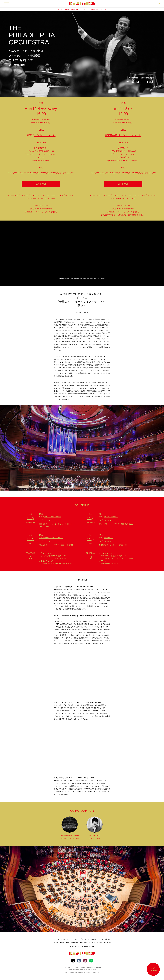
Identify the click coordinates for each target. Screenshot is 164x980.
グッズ (101, 939)
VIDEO (86, 9)
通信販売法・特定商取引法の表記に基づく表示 (96, 943)
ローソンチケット (52, 195)
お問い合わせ (74, 943)
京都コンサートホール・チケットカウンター (56, 524)
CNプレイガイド (67, 195)
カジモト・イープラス (111, 524)
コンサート (65, 939)
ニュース (56, 939)
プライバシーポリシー (60, 943)
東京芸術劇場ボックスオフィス (123, 198)
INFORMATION (76, 9)
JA (155, 4)
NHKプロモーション (107, 545)
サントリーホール (45, 135)
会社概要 (108, 939)
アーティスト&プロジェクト (80, 939)
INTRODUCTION (63, 9)
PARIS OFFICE (75, 947)
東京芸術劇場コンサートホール (123, 135)
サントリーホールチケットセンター (41, 198)
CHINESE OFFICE (88, 947)
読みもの (94, 939)
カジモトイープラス (15, 195)
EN (159, 4)
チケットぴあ (39, 195)
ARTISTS (104, 9)
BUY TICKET (41, 184)
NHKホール (109, 538)
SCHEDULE (94, 9)
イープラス (29, 195)
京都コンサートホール (53, 517)
